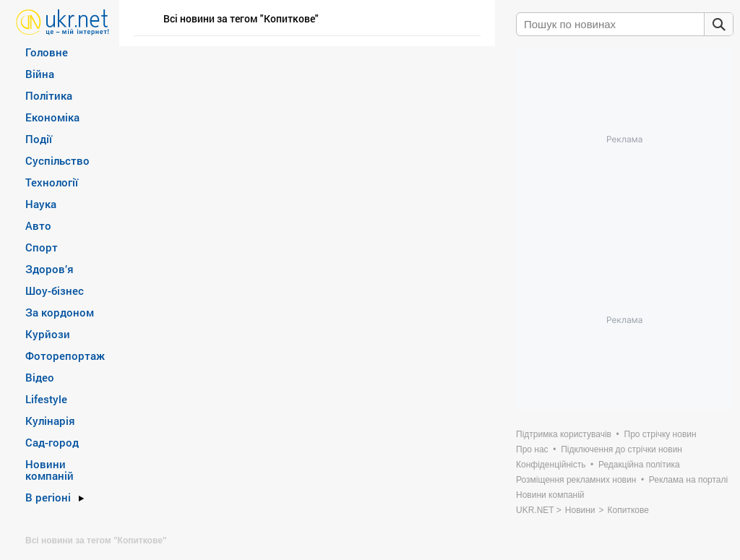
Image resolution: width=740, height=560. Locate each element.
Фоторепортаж (65, 356)
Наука (41, 204)
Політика (49, 95)
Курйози (48, 334)
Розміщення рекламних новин (576, 480)
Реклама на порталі (688, 480)
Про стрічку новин (661, 434)
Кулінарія (50, 421)
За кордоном (60, 312)
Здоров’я (50, 269)
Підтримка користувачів (564, 434)
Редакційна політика (639, 465)
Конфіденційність (551, 465)
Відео (40, 377)
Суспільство (57, 160)
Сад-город (52, 442)
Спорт (42, 247)
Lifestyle (46, 399)
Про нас (532, 449)
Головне (47, 52)
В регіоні (48, 497)
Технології (52, 182)
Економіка (52, 117)
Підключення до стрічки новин (621, 449)
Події (39, 139)
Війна (40, 74)
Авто (38, 225)
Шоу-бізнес (55, 290)
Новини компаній (50, 470)
